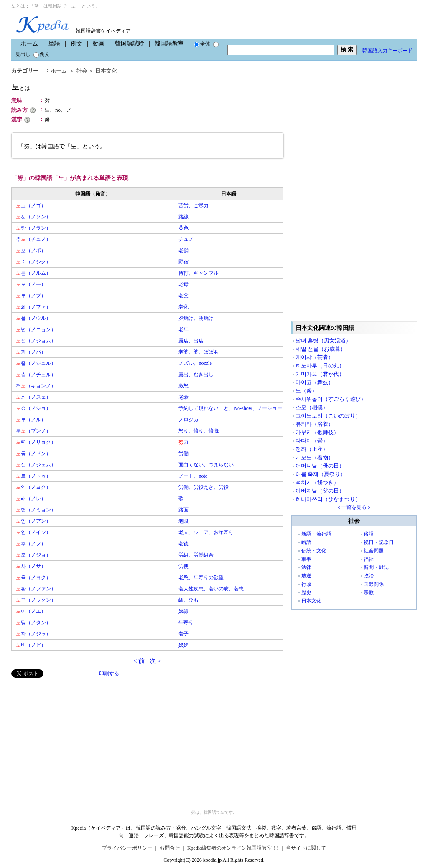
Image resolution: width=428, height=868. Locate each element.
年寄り (186, 623)
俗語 (369, 534)
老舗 (183, 251)
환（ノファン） (36, 589)
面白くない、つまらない (206, 465)
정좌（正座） (312, 449)
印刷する (109, 673)
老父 (183, 296)
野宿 (183, 262)
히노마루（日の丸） (320, 366)
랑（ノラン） (33, 228)
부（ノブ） (31, 296)
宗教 (369, 592)
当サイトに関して (306, 848)
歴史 (306, 592)
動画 (99, 44)
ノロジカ (189, 420)
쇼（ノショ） (33, 408)
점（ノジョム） (36, 341)
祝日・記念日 (379, 542)
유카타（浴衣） (315, 424)
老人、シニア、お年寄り (206, 532)
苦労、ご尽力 (194, 205)
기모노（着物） (315, 457)
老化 (183, 307)
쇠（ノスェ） (33, 397)
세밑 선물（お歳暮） (321, 349)
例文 (76, 44)
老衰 (183, 397)
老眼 (183, 521)
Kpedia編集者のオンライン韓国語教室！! (233, 848)
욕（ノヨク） (33, 577)
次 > (155, 661)
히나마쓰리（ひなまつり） (328, 499)
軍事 (306, 559)
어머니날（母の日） (320, 466)
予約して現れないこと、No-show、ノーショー (230, 408)
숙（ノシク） (33, 262)
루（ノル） (31, 420)
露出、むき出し (196, 375)
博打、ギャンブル (199, 273)
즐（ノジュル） (36, 363)
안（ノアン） (33, 521)
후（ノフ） (31, 544)
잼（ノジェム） (36, 465)
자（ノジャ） (33, 634)
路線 (183, 217)
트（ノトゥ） (33, 476)
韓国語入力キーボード (387, 51)
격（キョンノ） (36, 386)
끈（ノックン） (36, 600)
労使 (183, 566)
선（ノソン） (33, 217)
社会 (82, 71)
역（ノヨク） (33, 487)
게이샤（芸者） (315, 357)
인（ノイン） (33, 532)
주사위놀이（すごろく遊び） (331, 399)
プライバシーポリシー (127, 848)
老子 (183, 634)
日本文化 (106, 71)
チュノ (186, 239)
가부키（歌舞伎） (317, 432)
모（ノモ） (31, 284)
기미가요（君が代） (320, 374)
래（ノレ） (31, 499)
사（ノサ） (31, 566)
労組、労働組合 (196, 555)
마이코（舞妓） (315, 382)
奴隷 (183, 611)
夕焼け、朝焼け (196, 318)
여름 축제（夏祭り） (321, 474)
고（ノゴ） (31, 205)
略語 (306, 542)
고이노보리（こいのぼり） (328, 416)
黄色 (183, 228)
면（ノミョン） (36, 510)
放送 (306, 576)
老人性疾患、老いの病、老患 (211, 589)
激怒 (183, 386)
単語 (54, 44)
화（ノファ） (33, 307)
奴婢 (183, 645)
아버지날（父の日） (320, 491)
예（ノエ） (31, 611)
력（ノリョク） (36, 442)
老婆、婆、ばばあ (199, 352)
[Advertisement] (74, 736)
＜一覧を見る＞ (354, 507)
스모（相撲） (312, 407)
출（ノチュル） (36, 375)
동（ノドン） (33, 453)
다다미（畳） (312, 441)
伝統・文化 (314, 551)
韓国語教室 (169, 44)
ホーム (29, 44)
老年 (183, 329)
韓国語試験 (130, 44)
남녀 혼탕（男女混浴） (323, 340)
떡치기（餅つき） (317, 482)
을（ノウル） (33, 318)
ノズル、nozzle (195, 363)
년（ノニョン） (36, 329)
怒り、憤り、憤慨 (199, 431)
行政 (306, 584)
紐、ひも (189, 600)
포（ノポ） (31, 251)
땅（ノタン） (33, 623)
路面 (183, 510)
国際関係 (374, 584)
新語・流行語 (316, 534)
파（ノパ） (31, 352)
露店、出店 (191, 341)
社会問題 (374, 551)
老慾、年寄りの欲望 (201, 577)
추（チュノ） (33, 239)
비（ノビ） (31, 645)
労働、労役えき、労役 (204, 487)
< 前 (139, 661)
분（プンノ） (33, 431)
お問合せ (170, 848)
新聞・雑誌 (376, 567)
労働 (183, 453)
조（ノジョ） (33, 555)
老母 (183, 284)
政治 (369, 576)
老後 (183, 544)
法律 (306, 567)
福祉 (369, 559)
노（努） (306, 391)
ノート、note (193, 476)
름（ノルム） (33, 273)
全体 (202, 44)
